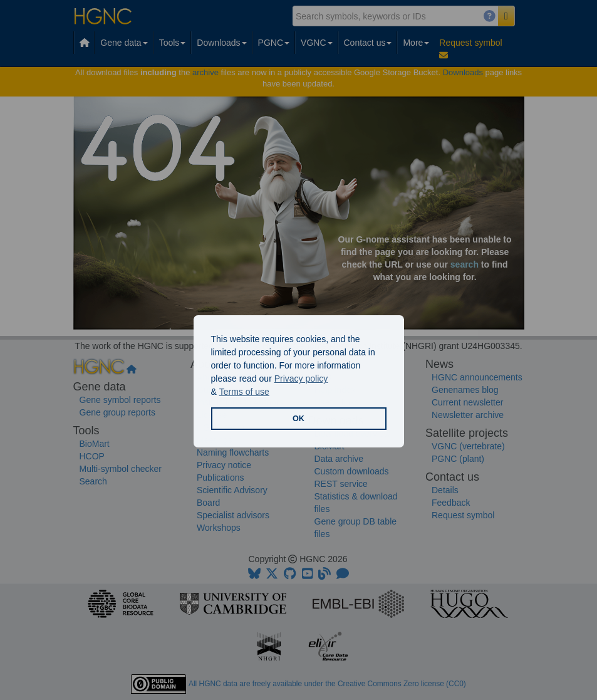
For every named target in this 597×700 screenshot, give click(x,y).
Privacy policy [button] (301, 379)
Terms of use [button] (244, 392)
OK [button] (298, 419)
